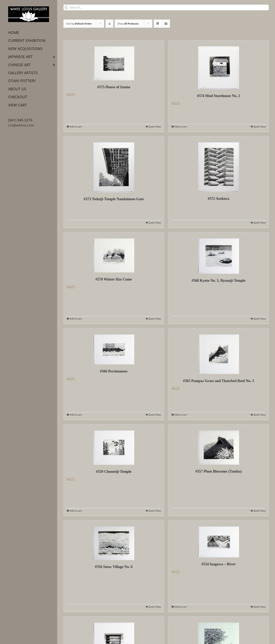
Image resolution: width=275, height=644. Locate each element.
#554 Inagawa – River (219, 564)
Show (128, 24)
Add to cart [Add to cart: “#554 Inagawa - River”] (181, 607)
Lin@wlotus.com (21, 125)
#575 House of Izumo (114, 87)
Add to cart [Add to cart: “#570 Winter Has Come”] (76, 319)
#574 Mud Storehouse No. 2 (219, 96)
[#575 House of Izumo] (114, 60)
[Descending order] (109, 24)
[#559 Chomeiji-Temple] (114, 445)
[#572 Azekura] (219, 164)
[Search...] (166, 7)
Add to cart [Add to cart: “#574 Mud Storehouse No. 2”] (181, 127)
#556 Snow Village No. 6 (114, 567)
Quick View (155, 127)
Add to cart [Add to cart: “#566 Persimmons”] (76, 415)
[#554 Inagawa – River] (219, 539)
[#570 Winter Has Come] (114, 252)
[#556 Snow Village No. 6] (114, 540)
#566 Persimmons (114, 371)
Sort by (79, 24)
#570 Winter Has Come (114, 279)
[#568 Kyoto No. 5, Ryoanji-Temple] (219, 253)
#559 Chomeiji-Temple (114, 472)
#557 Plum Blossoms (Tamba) (219, 471)
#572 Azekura (219, 199)
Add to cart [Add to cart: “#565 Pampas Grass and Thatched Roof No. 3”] (181, 415)
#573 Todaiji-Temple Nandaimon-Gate (114, 199)
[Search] (66, 7)
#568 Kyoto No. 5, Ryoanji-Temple (219, 281)
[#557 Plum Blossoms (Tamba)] (219, 444)
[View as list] (166, 24)
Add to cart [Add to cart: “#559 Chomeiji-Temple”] (76, 511)
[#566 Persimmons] (114, 346)
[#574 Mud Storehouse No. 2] (219, 65)
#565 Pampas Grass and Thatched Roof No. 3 (219, 381)
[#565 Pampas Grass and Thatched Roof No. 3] (219, 351)
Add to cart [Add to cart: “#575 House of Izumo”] (76, 127)
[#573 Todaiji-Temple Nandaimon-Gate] (114, 164)
